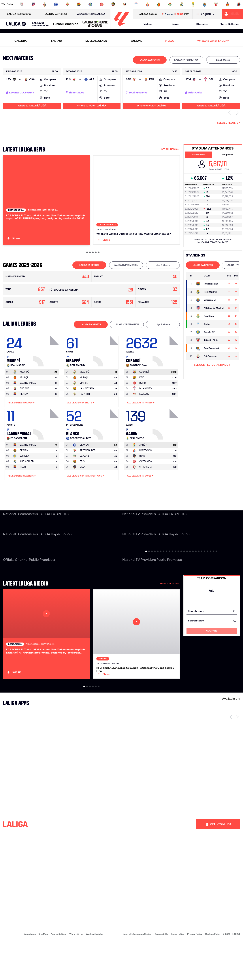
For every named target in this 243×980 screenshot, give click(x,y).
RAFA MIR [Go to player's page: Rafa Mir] (85, 413)
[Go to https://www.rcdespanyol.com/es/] (147, 4)
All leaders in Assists (22, 495)
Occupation (227, 155)
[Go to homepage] (122, 28)
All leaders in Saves (140, 495)
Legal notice (178, 973)
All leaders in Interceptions (86, 495)
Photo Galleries (229, 24)
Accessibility (162, 973)
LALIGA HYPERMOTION (186, 60)
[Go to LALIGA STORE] (175, 14)
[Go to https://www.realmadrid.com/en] (182, 4)
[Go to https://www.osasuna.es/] (45, 4)
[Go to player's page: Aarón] (166, 443)
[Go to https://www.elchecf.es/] (67, 4)
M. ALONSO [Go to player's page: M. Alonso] (146, 408)
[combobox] (212, 631)
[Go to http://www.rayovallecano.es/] (125, 4)
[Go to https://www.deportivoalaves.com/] (56, 4)
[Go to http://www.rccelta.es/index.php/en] (136, 4)
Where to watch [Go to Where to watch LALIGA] (91, 14)
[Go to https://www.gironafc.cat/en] (102, 4)
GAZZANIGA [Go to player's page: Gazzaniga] (146, 481)
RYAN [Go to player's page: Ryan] (142, 475)
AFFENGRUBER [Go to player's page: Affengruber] (88, 470)
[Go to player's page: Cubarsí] (166, 370)
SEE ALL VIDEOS (169, 603)
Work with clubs (94, 973)
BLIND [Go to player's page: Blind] (143, 402)
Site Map (43, 973)
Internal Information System (137, 973)
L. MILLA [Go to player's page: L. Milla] (24, 475)
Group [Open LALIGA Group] (148, 14)
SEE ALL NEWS (170, 149)
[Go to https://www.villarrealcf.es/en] (239, 4)
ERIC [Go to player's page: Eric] (142, 397)
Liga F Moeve (223, 60)
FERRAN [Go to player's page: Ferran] (24, 413)
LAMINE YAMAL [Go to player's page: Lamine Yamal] (28, 402)
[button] (16, 24)
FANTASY (57, 41)
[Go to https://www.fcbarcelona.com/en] (79, 4)
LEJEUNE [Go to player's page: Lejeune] (144, 413)
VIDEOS (170, 41)
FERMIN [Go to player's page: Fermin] (24, 470)
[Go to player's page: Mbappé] (46, 370)
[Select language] (206, 14)
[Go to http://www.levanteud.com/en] (113, 4)
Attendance (198, 155)
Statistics (202, 24)
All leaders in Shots (81, 422)
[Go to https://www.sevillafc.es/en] (216, 4)
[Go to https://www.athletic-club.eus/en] (22, 4)
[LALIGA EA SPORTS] (16, 24)
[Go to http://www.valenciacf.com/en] (227, 4)
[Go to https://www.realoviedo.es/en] (193, 4)
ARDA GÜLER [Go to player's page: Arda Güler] (27, 481)
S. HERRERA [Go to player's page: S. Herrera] (146, 486)
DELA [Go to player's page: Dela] (83, 486)
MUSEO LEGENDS (96, 41)
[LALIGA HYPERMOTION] (41, 24)
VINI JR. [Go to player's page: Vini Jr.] (84, 402)
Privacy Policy (195, 973)
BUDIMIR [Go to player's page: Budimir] (25, 408)
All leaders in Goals (21, 422)
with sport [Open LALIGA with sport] (56, 14)
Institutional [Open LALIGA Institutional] (19, 14)
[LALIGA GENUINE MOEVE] (95, 24)
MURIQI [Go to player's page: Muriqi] (24, 397)
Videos (148, 24)
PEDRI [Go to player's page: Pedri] (23, 486)
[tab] (150, 60)
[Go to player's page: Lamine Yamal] (46, 443)
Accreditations (59, 973)
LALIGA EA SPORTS (150, 60)
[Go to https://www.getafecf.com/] (90, 4)
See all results (229, 123)
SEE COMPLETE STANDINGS (212, 365)
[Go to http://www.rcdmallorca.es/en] (159, 4)
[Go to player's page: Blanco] (106, 443)
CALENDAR (21, 41)
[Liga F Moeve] (66, 24)
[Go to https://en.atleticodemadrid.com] (33, 4)
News (175, 24)
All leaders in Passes (141, 422)
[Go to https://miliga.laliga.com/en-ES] (232, 14)
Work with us (76, 973)
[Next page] (237, 756)
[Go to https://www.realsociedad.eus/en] (205, 4)
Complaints (30, 973)
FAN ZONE (136, 41)
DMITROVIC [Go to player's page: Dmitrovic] (146, 470)
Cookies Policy (213, 973)
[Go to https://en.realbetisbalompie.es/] (170, 4)
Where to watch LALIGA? (213, 41)
